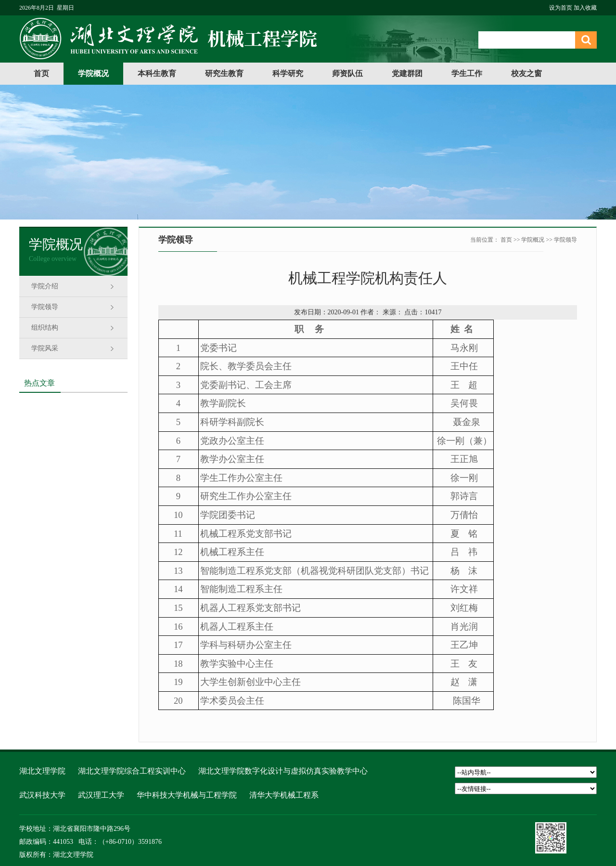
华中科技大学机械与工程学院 (187, 795)
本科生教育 (157, 73)
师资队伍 (347, 73)
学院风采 (45, 348)
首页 (41, 73)
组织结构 (45, 328)
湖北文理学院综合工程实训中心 (132, 771)
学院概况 (93, 73)
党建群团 (407, 73)
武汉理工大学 (101, 795)
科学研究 (288, 73)
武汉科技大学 (42, 795)
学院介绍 (45, 286)
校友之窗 (526, 73)
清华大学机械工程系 (284, 795)
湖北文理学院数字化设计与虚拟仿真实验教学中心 (283, 771)
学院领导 (45, 307)
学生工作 (467, 73)
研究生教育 (224, 73)
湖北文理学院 (42, 771)
